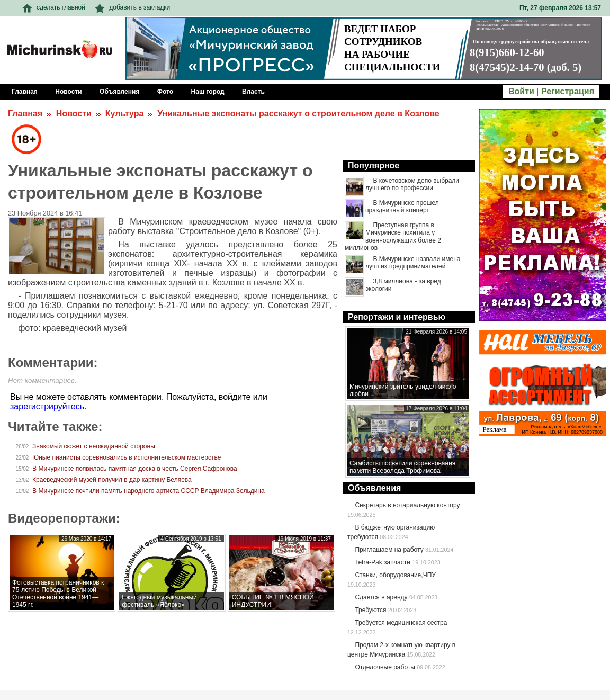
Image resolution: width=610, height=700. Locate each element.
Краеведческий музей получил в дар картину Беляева (112, 480)
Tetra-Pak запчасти (382, 562)
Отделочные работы (385, 667)
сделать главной (54, 7)
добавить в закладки (132, 7)
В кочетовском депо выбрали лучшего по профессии (412, 184)
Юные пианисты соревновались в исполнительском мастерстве (127, 457)
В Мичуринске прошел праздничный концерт (402, 207)
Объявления (374, 488)
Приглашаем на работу (389, 550)
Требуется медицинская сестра (401, 623)
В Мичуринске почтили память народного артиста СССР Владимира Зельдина (149, 491)
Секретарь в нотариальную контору (407, 505)
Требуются (370, 610)
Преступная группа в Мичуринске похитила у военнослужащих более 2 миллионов (393, 236)
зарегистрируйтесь (47, 406)
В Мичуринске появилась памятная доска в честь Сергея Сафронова (135, 469)
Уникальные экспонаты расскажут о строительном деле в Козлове (298, 114)
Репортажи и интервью (397, 317)
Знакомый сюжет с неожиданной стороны (94, 446)
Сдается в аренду (381, 597)
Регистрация (568, 91)
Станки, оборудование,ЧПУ (395, 575)
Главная (25, 114)
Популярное (374, 165)
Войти (521, 91)
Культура (125, 114)
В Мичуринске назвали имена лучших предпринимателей (413, 263)
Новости (74, 114)
